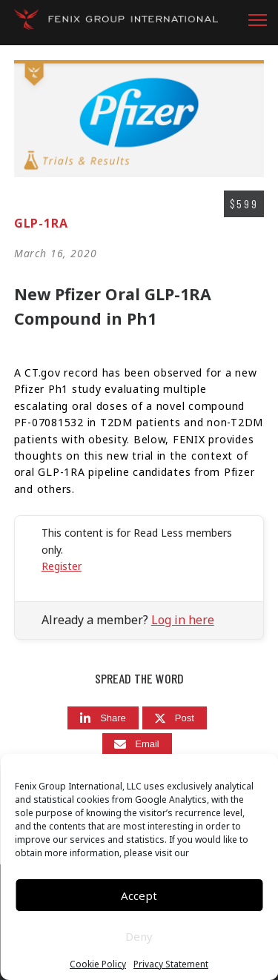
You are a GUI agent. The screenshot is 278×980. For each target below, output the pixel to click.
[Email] (137, 745)
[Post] (175, 718)
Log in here (183, 620)
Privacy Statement (171, 964)
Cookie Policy (98, 964)
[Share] (103, 718)
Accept (139, 895)
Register (62, 566)
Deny (139, 936)
